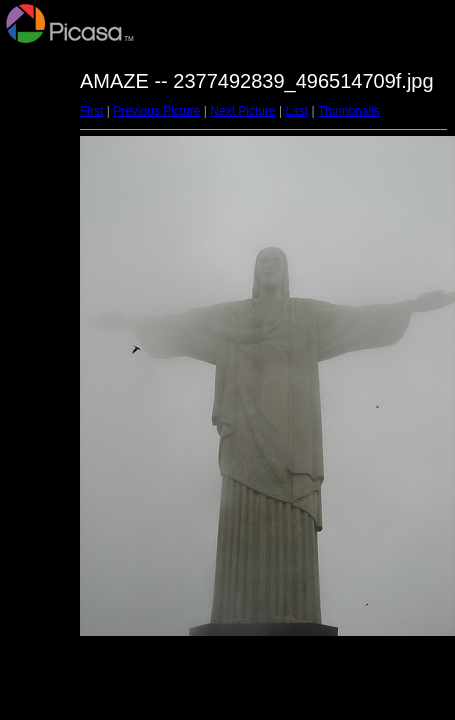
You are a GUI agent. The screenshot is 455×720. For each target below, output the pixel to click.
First (91, 111)
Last (296, 111)
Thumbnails (349, 111)
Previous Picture (156, 111)
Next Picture (242, 111)
